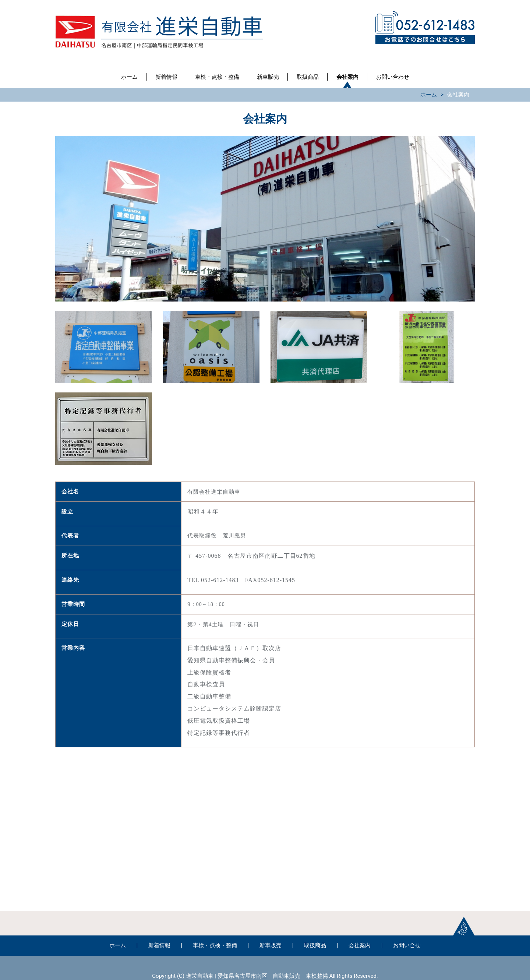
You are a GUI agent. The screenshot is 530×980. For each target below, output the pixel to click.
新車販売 (268, 77)
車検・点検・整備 (217, 77)
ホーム (129, 77)
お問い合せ (407, 945)
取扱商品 (308, 77)
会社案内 (347, 77)
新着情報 (166, 77)
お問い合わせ (393, 77)
